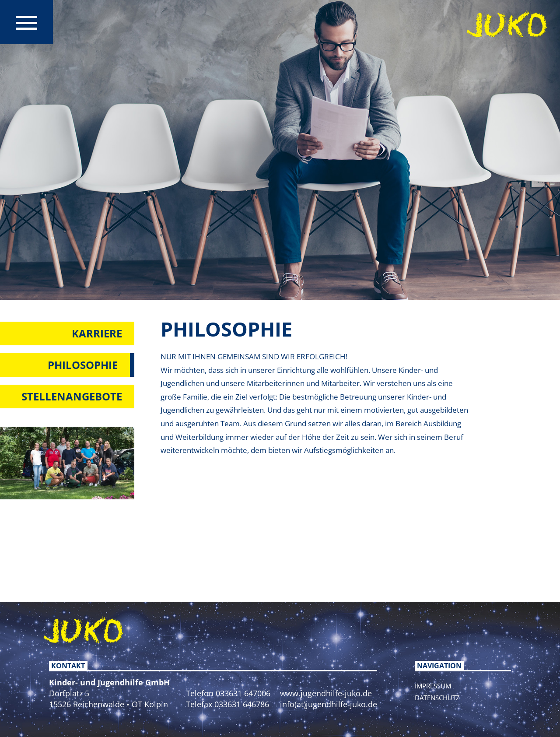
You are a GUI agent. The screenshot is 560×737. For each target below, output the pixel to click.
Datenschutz (437, 698)
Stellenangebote (72, 396)
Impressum (433, 686)
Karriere (97, 333)
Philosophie (83, 365)
